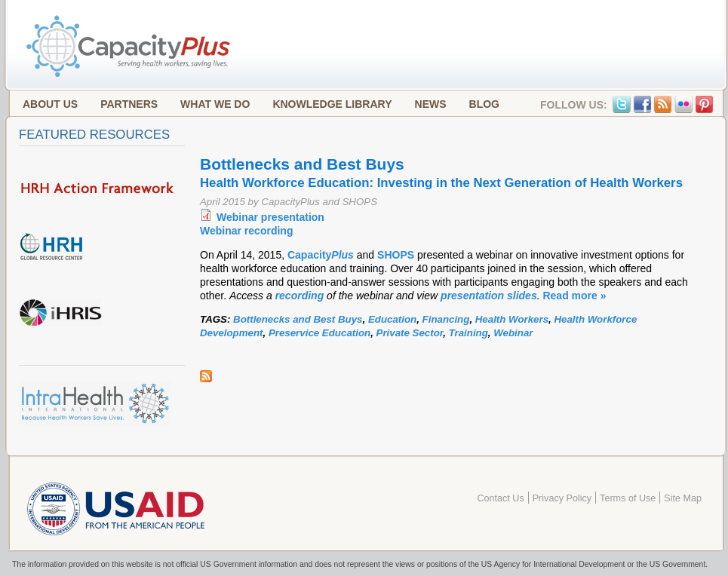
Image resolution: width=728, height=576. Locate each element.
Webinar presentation (270, 217)
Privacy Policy (562, 498)
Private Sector (410, 333)
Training (468, 333)
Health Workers (512, 319)
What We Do (215, 104)
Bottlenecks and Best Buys (298, 319)
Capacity (322, 255)
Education (392, 319)
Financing (446, 319)
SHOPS (396, 255)
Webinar (513, 333)
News (431, 104)
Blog (484, 104)
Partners (129, 104)
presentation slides (489, 296)
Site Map (683, 498)
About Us (50, 104)
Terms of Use (628, 498)
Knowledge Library (332, 104)
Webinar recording (246, 231)
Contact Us (500, 498)
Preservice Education (319, 333)
